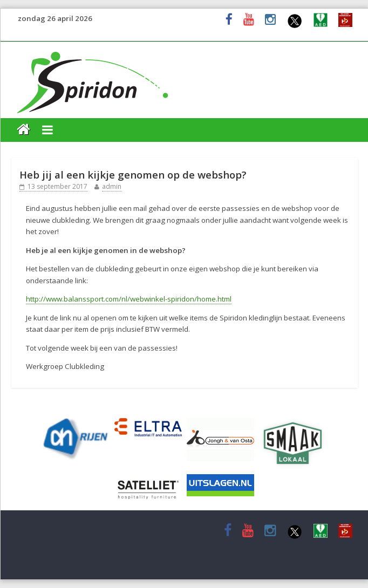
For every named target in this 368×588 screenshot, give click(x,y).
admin (112, 186)
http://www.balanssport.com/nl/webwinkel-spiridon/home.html (129, 299)
